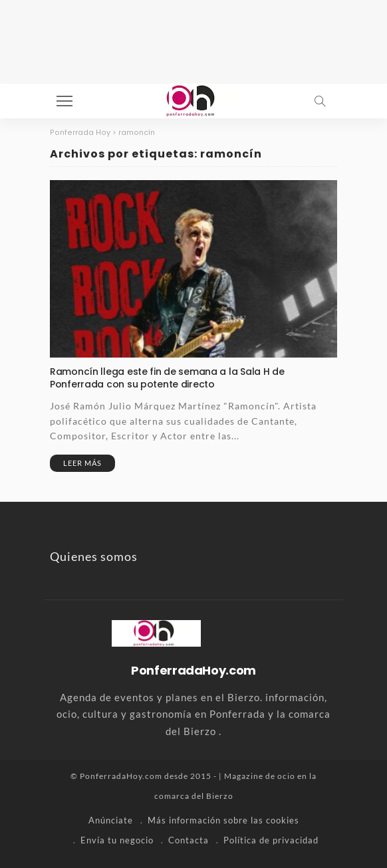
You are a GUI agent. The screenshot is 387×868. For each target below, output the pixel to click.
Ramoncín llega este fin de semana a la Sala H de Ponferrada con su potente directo (167, 378)
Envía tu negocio (117, 840)
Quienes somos (94, 556)
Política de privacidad (271, 840)
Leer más (82, 463)
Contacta (189, 840)
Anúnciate (111, 820)
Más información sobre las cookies (223, 820)
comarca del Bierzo (194, 796)
